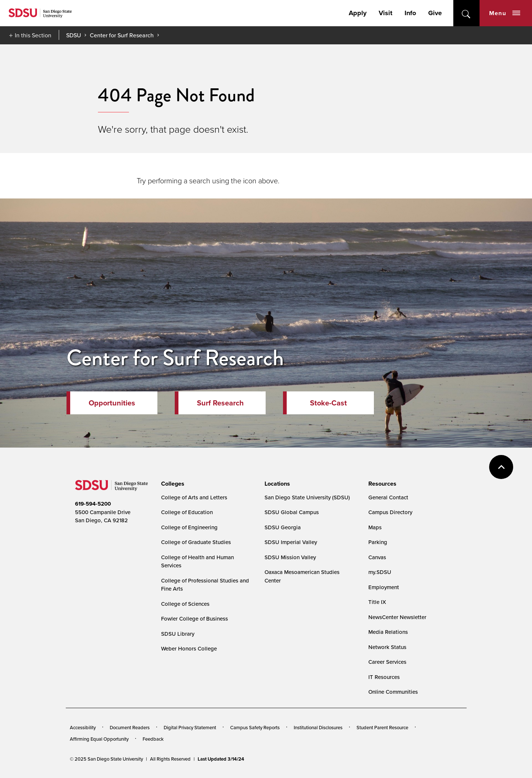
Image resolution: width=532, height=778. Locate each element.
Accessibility (83, 727)
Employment (384, 587)
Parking (378, 542)
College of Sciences (185, 604)
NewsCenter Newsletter (397, 617)
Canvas (377, 557)
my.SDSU (380, 572)
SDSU (74, 35)
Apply (358, 13)
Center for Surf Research (122, 35)
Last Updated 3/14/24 (221, 759)
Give (435, 13)
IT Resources (384, 677)
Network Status (387, 647)
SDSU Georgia (283, 527)
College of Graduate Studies (196, 542)
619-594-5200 (93, 504)
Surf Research (220, 403)
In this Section (33, 35)
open (466, 13)
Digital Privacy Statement (190, 727)
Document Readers (130, 727)
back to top (501, 467)
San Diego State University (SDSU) (307, 497)
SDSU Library (178, 634)
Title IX (377, 602)
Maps (375, 527)
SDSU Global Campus (292, 512)
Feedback (153, 739)
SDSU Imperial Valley (291, 542)
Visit (386, 13)
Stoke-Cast (328, 403)
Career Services (387, 662)
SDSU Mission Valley (290, 557)
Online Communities (393, 692)
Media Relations (388, 632)
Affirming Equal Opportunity (99, 739)
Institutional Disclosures (318, 727)
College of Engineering (189, 527)
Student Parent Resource (382, 727)
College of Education (187, 512)
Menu (505, 13)
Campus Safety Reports (255, 727)
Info (410, 13)
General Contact (388, 497)
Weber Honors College (189, 648)
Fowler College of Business (195, 619)
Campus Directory (390, 512)
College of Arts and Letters (194, 497)
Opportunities (112, 403)
